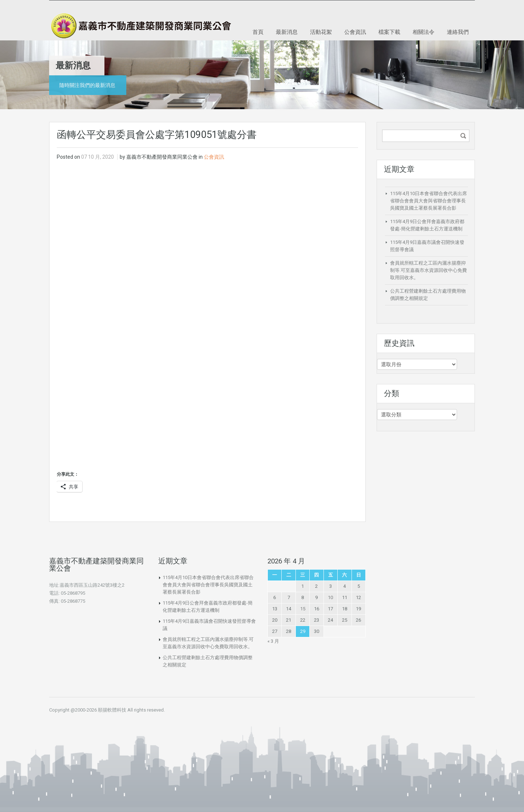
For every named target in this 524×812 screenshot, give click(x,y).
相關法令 (424, 32)
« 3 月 (273, 641)
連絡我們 (458, 32)
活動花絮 (321, 32)
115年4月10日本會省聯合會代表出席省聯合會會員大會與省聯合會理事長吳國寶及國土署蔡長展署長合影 (428, 201)
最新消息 (287, 32)
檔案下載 (389, 32)
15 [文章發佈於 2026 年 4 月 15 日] (303, 609)
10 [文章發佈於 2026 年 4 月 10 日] (330, 597)
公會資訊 (355, 32)
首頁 (258, 32)
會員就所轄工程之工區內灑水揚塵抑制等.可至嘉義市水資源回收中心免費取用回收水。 (428, 270)
